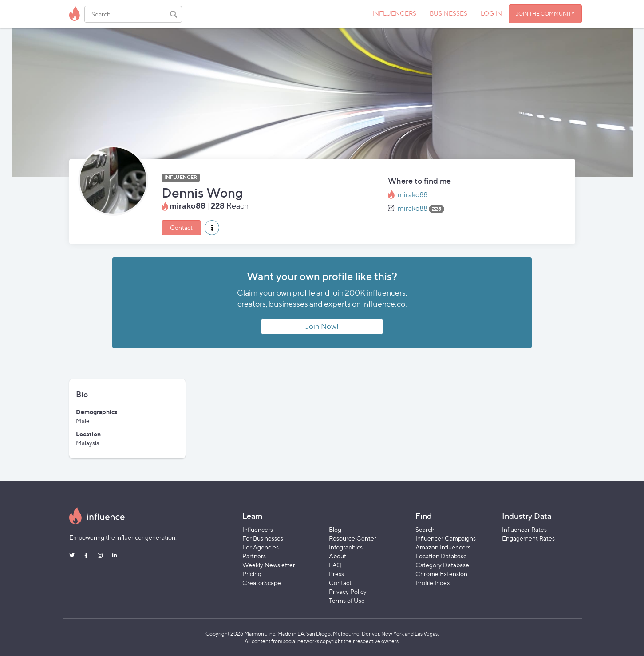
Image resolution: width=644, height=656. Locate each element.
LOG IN (491, 13)
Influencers (258, 529)
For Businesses (263, 538)
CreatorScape (262, 583)
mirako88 (413, 195)
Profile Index (433, 583)
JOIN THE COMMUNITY (545, 14)
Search (425, 529)
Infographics (346, 547)
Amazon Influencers (443, 547)
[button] (212, 228)
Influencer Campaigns (446, 538)
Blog (335, 529)
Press (336, 574)
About (338, 556)
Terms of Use (347, 600)
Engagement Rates (528, 538)
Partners (254, 556)
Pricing (252, 574)
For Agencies (261, 547)
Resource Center (353, 538)
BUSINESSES (448, 13)
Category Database (442, 565)
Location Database (441, 556)
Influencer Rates (524, 529)
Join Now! (322, 326)
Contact (181, 227)
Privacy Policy (348, 591)
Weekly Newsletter (269, 565)
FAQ (335, 565)
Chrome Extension (441, 574)
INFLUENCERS (394, 13)
